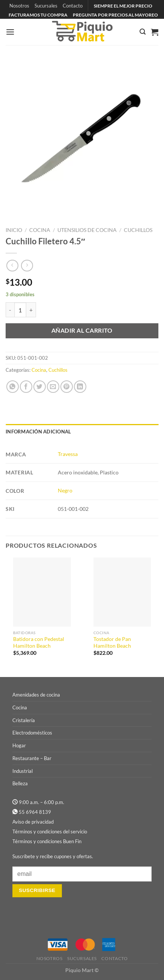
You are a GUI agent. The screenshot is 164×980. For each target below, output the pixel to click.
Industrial (23, 771)
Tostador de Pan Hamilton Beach (112, 642)
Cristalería (24, 720)
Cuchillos (138, 230)
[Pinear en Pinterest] (67, 387)
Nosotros (19, 6)
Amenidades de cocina (36, 695)
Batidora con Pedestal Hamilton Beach (39, 642)
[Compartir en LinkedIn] (80, 387)
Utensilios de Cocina (87, 230)
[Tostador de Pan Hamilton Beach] (122, 592)
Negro (65, 490)
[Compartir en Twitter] (40, 387)
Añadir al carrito (82, 330)
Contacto (73, 6)
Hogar (19, 745)
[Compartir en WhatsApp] (13, 387)
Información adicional (38, 432)
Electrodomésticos (32, 733)
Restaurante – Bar (32, 758)
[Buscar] (143, 32)
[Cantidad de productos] (20, 310)
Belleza (20, 783)
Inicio (14, 230)
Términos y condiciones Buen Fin (47, 841)
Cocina (40, 230)
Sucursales (46, 6)
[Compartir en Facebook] (26, 387)
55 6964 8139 (35, 812)
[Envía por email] (53, 387)
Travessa (68, 454)
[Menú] (10, 32)
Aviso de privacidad (33, 822)
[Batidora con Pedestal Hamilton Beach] (42, 592)
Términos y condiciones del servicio (50, 832)
